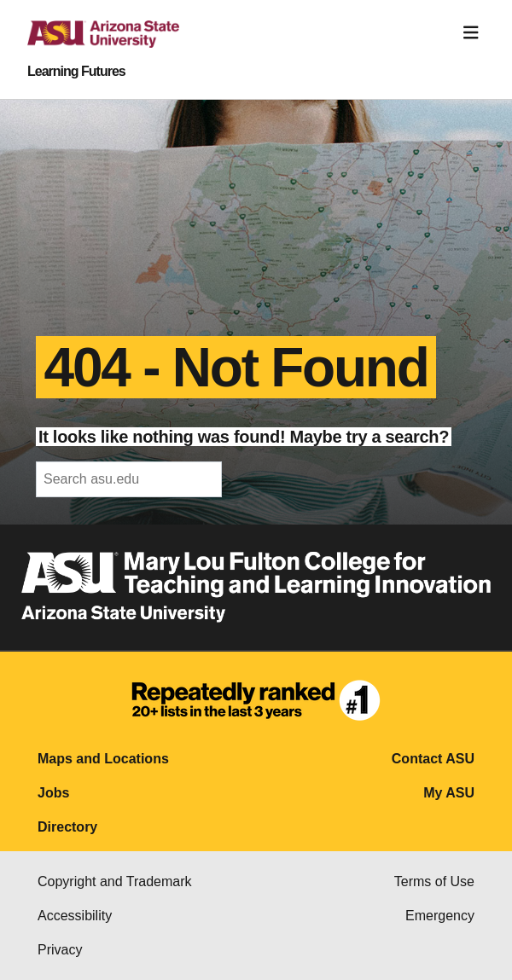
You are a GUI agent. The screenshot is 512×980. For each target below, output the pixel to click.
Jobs (53, 793)
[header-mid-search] (129, 479)
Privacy (60, 950)
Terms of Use (434, 881)
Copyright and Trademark (115, 881)
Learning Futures (76, 72)
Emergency (440, 916)
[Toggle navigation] (471, 33)
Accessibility (75, 916)
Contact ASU (433, 759)
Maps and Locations (103, 759)
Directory (67, 827)
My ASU (449, 793)
